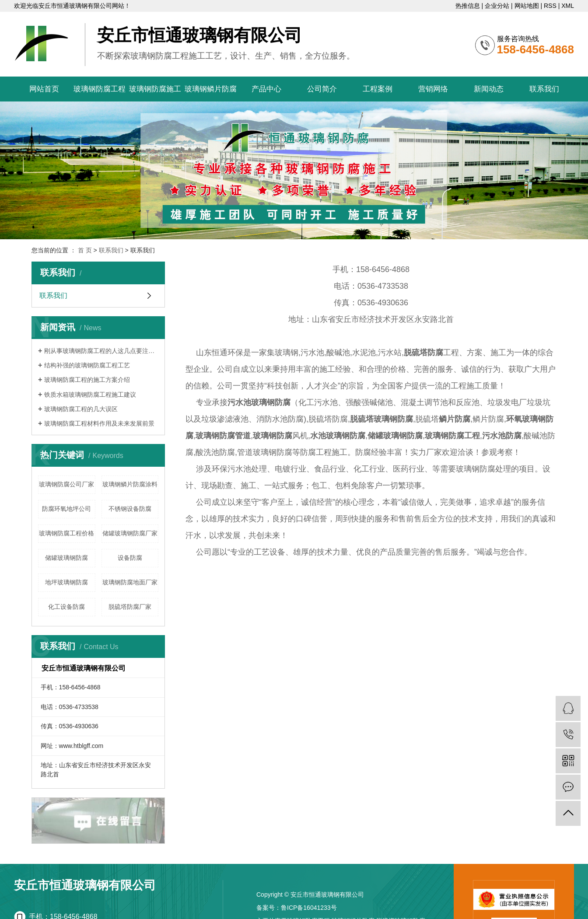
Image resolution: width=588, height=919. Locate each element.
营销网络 (433, 89)
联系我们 (544, 89)
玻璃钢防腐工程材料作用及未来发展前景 (99, 423)
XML (568, 6)
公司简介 (322, 89)
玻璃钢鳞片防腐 (211, 89)
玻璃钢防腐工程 (100, 89)
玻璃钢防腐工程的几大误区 (81, 409)
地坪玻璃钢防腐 (66, 582)
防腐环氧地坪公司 (66, 509)
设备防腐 (130, 558)
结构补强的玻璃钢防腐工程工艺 (87, 365)
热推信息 (468, 6)
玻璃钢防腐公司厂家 (66, 484)
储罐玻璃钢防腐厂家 (130, 533)
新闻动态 (489, 89)
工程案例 (378, 89)
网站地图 (527, 6)
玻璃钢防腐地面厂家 (130, 582)
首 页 (85, 250)
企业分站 (497, 6)
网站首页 (44, 89)
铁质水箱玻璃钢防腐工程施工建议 (90, 395)
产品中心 (266, 89)
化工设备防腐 (66, 607)
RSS (550, 6)
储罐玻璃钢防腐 (66, 558)
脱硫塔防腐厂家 (130, 607)
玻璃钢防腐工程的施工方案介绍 (87, 380)
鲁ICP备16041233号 (309, 908)
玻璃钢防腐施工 (155, 89)
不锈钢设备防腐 (130, 509)
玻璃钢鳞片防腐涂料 (130, 484)
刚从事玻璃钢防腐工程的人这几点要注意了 (101, 351)
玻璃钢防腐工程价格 (66, 533)
